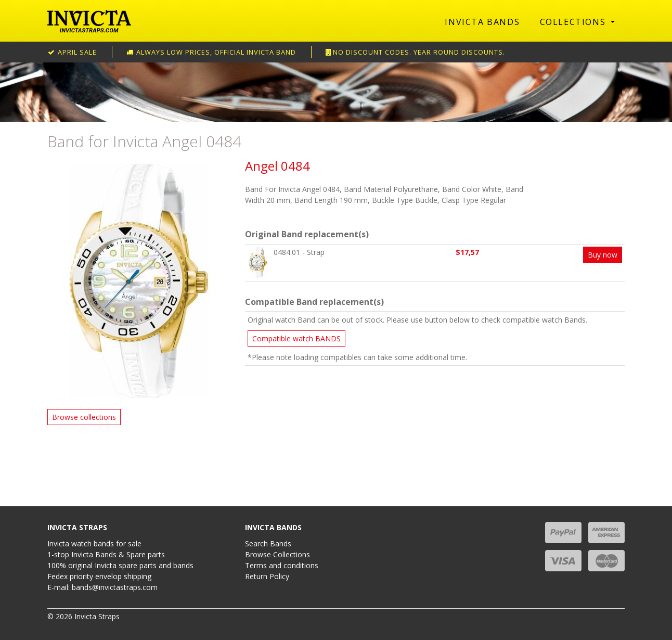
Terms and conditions (282, 565)
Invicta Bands (482, 22)
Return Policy (267, 576)
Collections (574, 22)
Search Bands (268, 543)
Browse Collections (277, 554)
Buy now (603, 255)
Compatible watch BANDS (296, 338)
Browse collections (84, 417)
